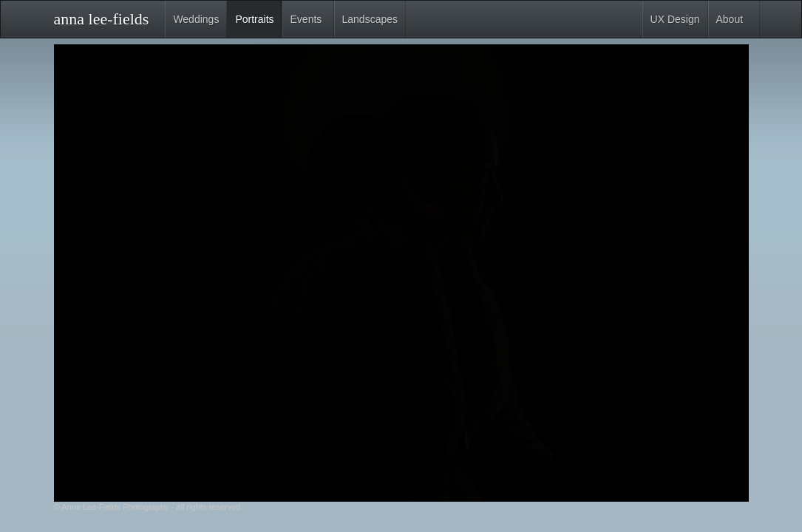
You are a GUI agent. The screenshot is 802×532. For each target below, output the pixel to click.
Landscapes (370, 19)
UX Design (675, 19)
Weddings (196, 19)
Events (306, 19)
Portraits (254, 19)
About (730, 19)
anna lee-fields (102, 16)
